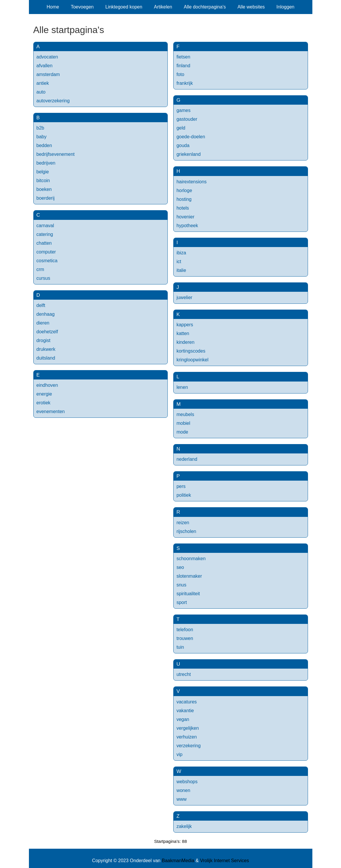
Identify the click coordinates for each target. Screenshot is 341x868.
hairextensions (192, 182)
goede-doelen (191, 137)
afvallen (45, 66)
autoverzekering (53, 101)
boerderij (46, 198)
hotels (183, 208)
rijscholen (186, 531)
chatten (44, 243)
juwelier (184, 297)
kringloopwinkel (192, 360)
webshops (187, 782)
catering (45, 234)
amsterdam (48, 74)
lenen (182, 387)
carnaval (45, 226)
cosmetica (47, 261)
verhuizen (187, 737)
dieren (43, 323)
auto (41, 92)
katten (183, 333)
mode (182, 432)
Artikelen (163, 7)
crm (40, 269)
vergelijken (188, 728)
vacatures (187, 702)
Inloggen (285, 7)
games (184, 110)
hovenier (185, 217)
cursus (43, 278)
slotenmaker (189, 576)
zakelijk (184, 826)
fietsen (183, 57)
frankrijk (185, 83)
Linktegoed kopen (124, 7)
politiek (184, 495)
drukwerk (46, 349)
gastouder (187, 119)
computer (46, 252)
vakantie (185, 711)
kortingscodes (191, 351)
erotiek (44, 403)
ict (179, 262)
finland (183, 66)
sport (182, 602)
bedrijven (46, 163)
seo (180, 567)
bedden (44, 145)
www (182, 799)
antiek (43, 83)
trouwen (185, 638)
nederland (187, 459)
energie (44, 394)
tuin (180, 647)
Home (53, 7)
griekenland (189, 154)
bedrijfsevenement (56, 154)
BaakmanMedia (178, 861)
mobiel (183, 423)
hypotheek (187, 226)
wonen (183, 790)
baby (42, 137)
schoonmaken (191, 559)
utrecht (184, 674)
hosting (184, 199)
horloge (184, 190)
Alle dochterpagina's (205, 7)
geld (181, 128)
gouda (183, 145)
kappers (185, 325)
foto (180, 74)
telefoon (185, 630)
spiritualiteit (188, 594)
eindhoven (47, 385)
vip (179, 754)
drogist (44, 340)
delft (41, 305)
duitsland (46, 358)
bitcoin (43, 181)
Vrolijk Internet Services (224, 861)
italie (181, 270)
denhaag (46, 314)
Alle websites (251, 7)
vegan (183, 719)
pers (181, 486)
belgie (43, 172)
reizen (183, 523)
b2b (40, 128)
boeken (44, 189)
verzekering (189, 746)
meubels (185, 414)
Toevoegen (82, 7)
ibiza (181, 253)
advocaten (47, 57)
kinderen (185, 342)
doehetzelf (47, 332)
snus (181, 585)
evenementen (51, 411)
